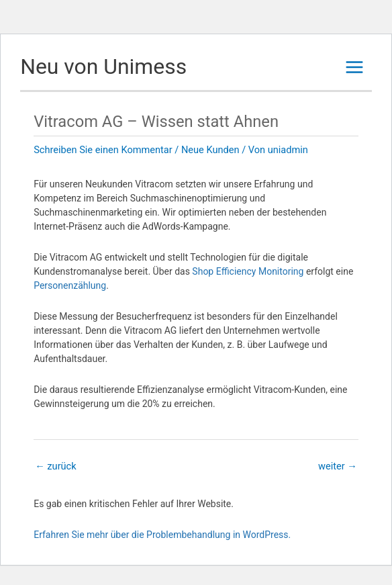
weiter (338, 466)
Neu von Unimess (103, 66)
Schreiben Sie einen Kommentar (103, 150)
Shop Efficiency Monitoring (248, 271)
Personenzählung (70, 285)
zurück (55, 466)
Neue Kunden (210, 150)
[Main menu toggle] (354, 67)
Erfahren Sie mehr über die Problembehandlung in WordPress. (162, 535)
